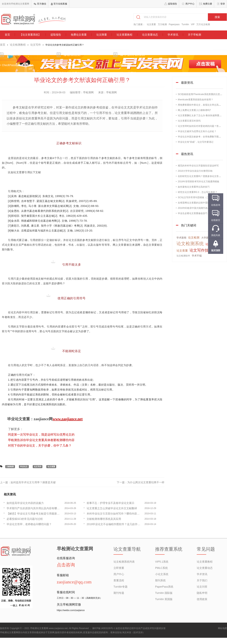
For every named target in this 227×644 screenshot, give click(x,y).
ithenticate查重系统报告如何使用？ (196, 100)
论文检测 (194, 237)
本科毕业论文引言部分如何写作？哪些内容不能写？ (114, 514)
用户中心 (190, 4)
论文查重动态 (150, 35)
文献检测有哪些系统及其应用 (104, 519)
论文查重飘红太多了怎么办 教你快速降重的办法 (202, 115)
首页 (7, 35)
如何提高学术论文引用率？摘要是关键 (33, 482)
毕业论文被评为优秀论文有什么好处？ (197, 131)
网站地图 (222, 628)
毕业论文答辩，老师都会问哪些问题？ (29, 524)
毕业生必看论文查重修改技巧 (193, 213)
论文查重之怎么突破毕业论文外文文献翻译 (112, 508)
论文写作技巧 (201, 250)
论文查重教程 (124, 35)
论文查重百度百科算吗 (189, 121)
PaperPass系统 (164, 587)
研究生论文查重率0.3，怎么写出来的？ (198, 192)
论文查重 (151, 24)
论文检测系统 (190, 244)
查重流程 (119, 580)
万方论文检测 (203, 24)
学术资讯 (173, 35)
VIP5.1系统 (162, 562)
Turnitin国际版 (123, 69)
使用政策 (202, 599)
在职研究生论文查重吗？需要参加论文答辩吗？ (202, 176)
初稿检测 (19, 58)
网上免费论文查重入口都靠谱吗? (194, 110)
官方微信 (40, 4)
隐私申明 (202, 593)
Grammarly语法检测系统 (129, 85)
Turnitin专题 (120, 587)
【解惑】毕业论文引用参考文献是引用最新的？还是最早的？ (34, 514)
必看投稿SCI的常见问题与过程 (25, 519)
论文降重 (102, 35)
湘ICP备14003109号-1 (103, 628)
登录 (223, 4)
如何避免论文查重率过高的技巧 (194, 187)
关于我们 (202, 580)
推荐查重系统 (169, 549)
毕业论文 (24, 467)
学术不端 (197, 256)
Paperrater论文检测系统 (75, 85)
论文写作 (36, 45)
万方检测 (162, 24)
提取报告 (173, 4)
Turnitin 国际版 (164, 593)
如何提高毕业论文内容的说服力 (25, 503)
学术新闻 (181, 238)
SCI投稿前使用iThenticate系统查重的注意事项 (201, 94)
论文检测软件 (183, 256)
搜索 (217, 17)
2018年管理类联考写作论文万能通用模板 (199, 182)
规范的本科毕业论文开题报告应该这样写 (198, 166)
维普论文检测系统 (71, 77)
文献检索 (10, 467)
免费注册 (208, 4)
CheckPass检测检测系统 (21, 69)
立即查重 (119, 568)
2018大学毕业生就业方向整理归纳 (195, 171)
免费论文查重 (79, 35)
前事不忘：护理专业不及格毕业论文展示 (110, 503)
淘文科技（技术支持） (134, 632)
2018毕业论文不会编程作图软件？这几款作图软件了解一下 (114, 524)
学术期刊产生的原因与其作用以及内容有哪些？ (34, 508)
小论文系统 (162, 574)
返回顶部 (216, 250)
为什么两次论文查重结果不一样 (146, 482)
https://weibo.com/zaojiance (71, 610)
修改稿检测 (75, 58)
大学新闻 (206, 238)
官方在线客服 (59, 4)
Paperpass (174, 24)
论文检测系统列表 (124, 562)
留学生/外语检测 (133, 58)
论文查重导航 (127, 549)
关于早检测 (194, 35)
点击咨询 (66, 565)
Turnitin (185, 24)
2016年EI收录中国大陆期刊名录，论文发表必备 (202, 208)
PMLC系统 (161, 568)
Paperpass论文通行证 (73, 69)
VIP (193, 24)
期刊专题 (119, 593)
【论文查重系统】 (30, 35)
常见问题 (206, 549)
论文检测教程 (18, 45)
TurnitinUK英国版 (125, 77)
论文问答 (202, 587)
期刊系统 (160, 580)
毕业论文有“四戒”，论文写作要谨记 (196, 142)
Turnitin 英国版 (164, 599)
